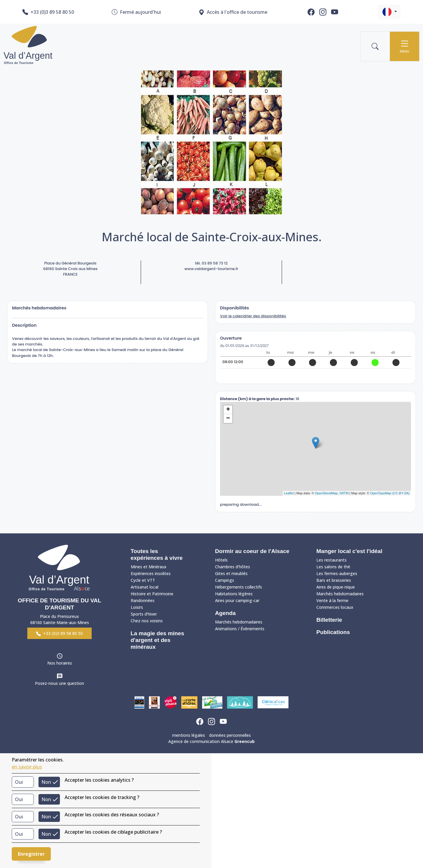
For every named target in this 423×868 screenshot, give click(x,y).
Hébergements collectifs (239, 587)
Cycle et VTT (143, 580)
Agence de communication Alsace (211, 741)
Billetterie (329, 620)
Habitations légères (234, 594)
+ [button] (228, 410)
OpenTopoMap (381, 493)
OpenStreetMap (326, 493)
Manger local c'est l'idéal (349, 551)
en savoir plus (27, 767)
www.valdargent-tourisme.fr (211, 269)
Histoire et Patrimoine (152, 594)
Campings (225, 580)
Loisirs (137, 607)
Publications (333, 632)
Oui (19, 782)
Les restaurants (331, 560)
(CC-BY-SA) (401, 493)
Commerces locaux (335, 607)
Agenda (225, 613)
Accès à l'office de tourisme (233, 12)
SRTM (344, 493)
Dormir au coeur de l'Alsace (252, 551)
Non (46, 782)
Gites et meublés (231, 573)
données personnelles (230, 735)
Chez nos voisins (147, 621)
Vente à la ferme (332, 600)
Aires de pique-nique (336, 587)
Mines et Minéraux (149, 567)
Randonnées (143, 600)
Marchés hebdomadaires (239, 622)
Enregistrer (31, 854)
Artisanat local (145, 587)
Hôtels (221, 560)
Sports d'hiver (144, 614)
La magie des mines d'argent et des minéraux (157, 640)
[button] (389, 12)
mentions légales (189, 735)
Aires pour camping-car (237, 600)
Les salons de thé (333, 567)
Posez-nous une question (59, 683)
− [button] (228, 419)
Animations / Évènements (240, 629)
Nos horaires (60, 663)
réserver (316, 376)
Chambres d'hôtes (233, 567)
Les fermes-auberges (337, 573)
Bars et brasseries (334, 580)
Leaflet (289, 493)
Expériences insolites (151, 573)
